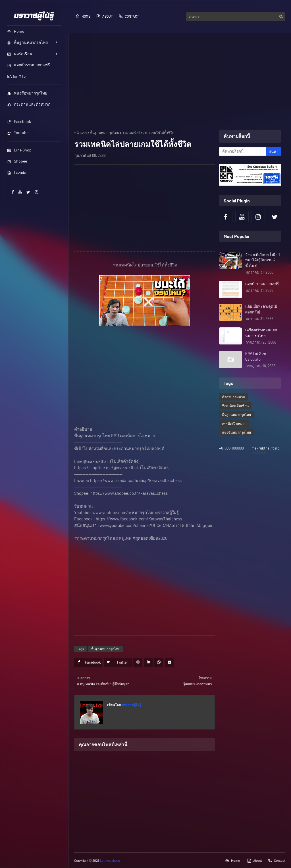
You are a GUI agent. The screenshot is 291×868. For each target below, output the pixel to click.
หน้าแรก (80, 132)
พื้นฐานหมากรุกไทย (105, 132)
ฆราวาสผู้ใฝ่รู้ (131, 705)
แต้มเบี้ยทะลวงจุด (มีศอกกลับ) (261, 309)
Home (83, 16)
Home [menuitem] (16, 31)
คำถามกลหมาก (233, 397)
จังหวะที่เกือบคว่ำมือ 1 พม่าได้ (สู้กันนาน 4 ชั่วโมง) (263, 260)
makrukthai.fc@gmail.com (266, 450)
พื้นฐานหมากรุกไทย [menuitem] (27, 42)
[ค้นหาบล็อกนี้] (242, 151)
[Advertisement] (180, 81)
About (104, 16)
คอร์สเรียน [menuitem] (20, 54)
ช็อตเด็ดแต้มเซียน (235, 406)
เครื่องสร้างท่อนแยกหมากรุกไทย (261, 333)
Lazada (17, 172)
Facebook (19, 121)
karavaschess (110, 860)
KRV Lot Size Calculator (256, 356)
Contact (129, 16)
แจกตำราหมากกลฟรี (262, 284)
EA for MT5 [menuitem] (16, 76)
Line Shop (19, 150)
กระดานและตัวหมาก (29, 104)
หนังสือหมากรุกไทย (27, 93)
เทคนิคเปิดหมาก (234, 423)
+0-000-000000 (231, 448)
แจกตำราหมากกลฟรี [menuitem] (29, 65)
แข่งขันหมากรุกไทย (236, 432)
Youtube (18, 133)
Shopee (17, 161)
